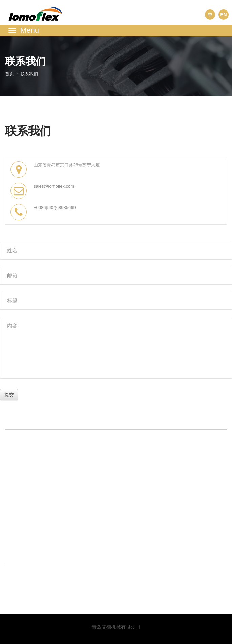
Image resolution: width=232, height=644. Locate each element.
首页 (9, 74)
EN (223, 15)
